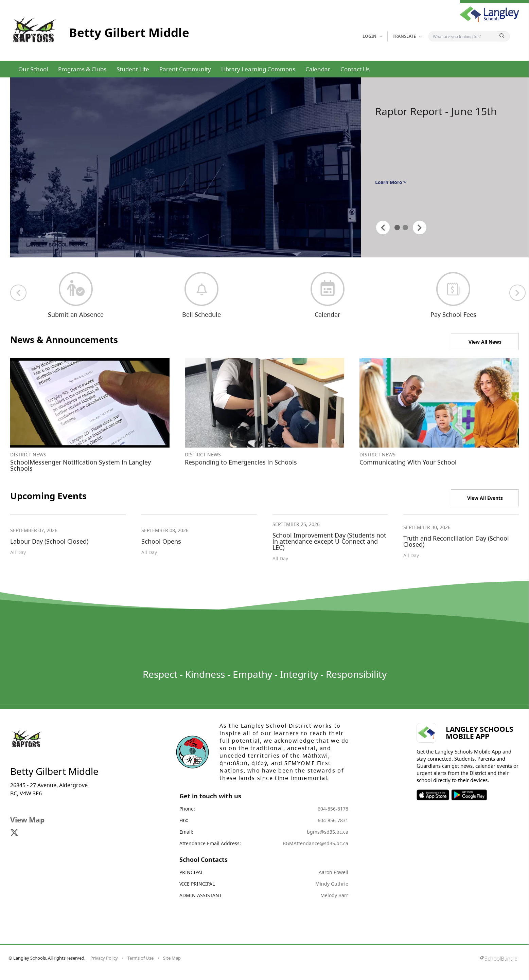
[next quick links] (517, 293)
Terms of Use (140, 958)
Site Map (172, 958)
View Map (27, 820)
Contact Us (355, 69)
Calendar (318, 69)
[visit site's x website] (14, 833)
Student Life (133, 69)
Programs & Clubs (82, 69)
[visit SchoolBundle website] (499, 959)
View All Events (485, 498)
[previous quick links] (18, 293)
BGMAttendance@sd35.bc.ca (315, 843)
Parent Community (185, 69)
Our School (33, 69)
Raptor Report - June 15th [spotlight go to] (436, 111)
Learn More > (391, 182)
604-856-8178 (333, 809)
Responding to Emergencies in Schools (241, 462)
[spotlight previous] (383, 228)
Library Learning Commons (258, 69)
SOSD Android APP (469, 795)
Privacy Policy (104, 958)
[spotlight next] (420, 228)
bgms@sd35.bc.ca (328, 832)
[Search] (465, 36)
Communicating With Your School (408, 462)
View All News (485, 342)
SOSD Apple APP (433, 795)
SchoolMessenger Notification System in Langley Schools (81, 465)
